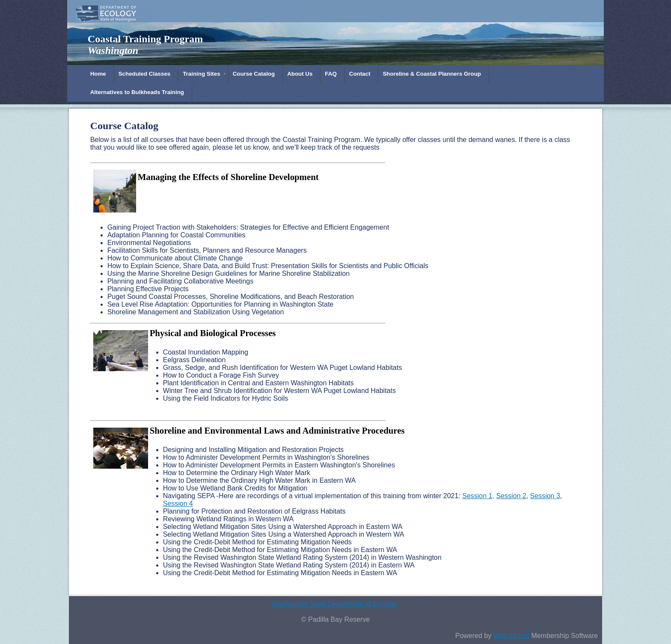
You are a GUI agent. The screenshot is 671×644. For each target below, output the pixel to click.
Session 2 (511, 496)
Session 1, (478, 496)
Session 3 (545, 496)
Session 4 (178, 504)
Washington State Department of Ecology (334, 604)
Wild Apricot (511, 636)
